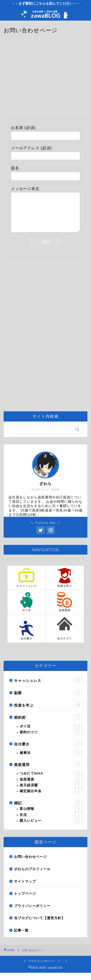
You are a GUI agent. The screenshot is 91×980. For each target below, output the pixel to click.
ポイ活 (51, 734)
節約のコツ (51, 740)
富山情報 (51, 816)
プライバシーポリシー (32, 913)
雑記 (48, 810)
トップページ (25, 901)
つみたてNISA (51, 781)
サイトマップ (25, 889)
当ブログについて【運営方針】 (40, 925)
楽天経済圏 (51, 793)
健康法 (51, 760)
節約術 (48, 724)
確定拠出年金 (51, 798)
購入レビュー (51, 828)
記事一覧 (21, 938)
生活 (51, 822)
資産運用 (48, 772)
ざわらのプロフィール (32, 876)
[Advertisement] (46, 79)
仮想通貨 (51, 787)
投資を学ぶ (48, 712)
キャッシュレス (48, 687)
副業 (48, 700)
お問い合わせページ (30, 864)
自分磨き (48, 751)
